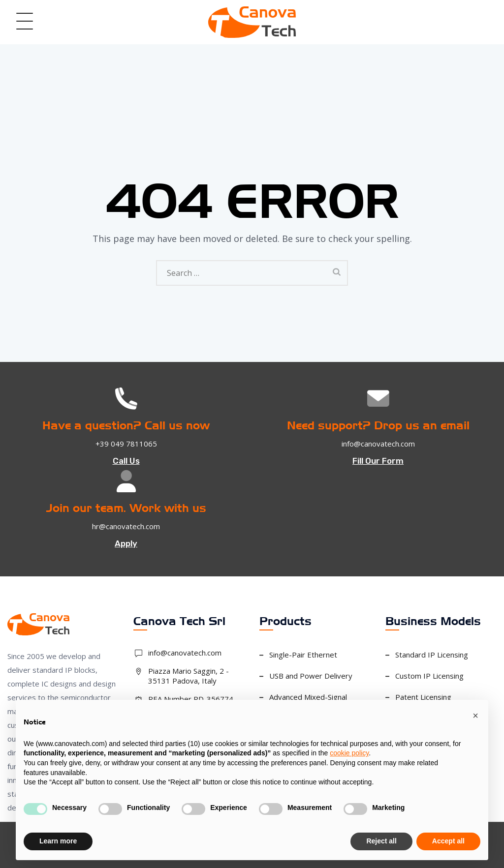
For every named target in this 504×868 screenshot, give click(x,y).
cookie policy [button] (349, 753)
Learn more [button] (58, 841)
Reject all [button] (381, 841)
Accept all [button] (448, 841)
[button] (475, 716)
